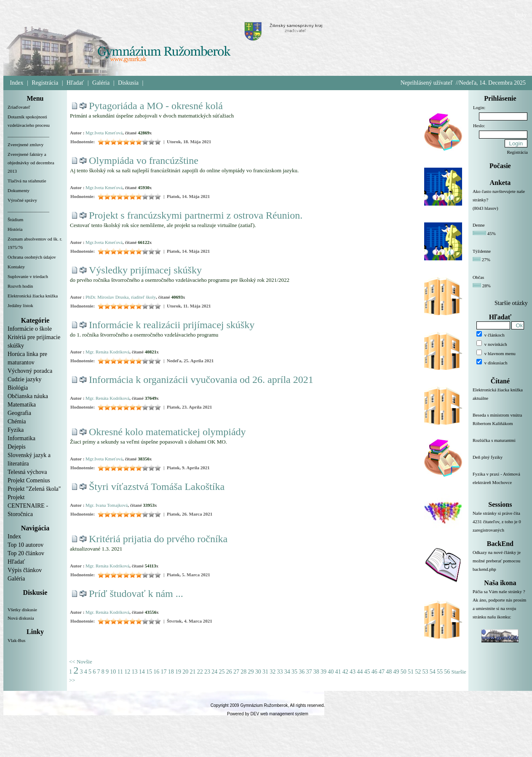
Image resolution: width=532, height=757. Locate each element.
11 (120, 672)
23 (207, 672)
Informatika (21, 438)
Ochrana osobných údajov (32, 257)
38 (316, 672)
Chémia (17, 421)
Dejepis (17, 447)
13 (134, 672)
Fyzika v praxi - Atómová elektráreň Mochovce (500, 483)
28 (243, 672)
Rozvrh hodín (20, 286)
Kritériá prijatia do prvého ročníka (158, 539)
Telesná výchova (27, 472)
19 (178, 672)
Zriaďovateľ (19, 107)
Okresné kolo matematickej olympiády (167, 432)
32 (273, 672)
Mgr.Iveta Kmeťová (104, 133)
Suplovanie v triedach (28, 276)
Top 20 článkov (26, 553)
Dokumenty (19, 190)
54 (433, 672)
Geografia (19, 413)
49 (396, 672)
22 (200, 672)
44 (360, 672)
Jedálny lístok (20, 305)
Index (17, 83)
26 (229, 672)
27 (236, 672)
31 (265, 672)
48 (389, 672)
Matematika (22, 405)
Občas (479, 277)
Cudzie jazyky (24, 379)
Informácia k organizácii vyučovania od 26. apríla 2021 (201, 380)
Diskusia (128, 83)
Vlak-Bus (16, 640)
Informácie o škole (30, 329)
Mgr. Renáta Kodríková (107, 352)
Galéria (101, 83)
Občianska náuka (28, 396)
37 (309, 672)
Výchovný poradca (30, 371)
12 (127, 672)
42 (345, 672)
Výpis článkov (25, 570)
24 (214, 672)
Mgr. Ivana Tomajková (107, 505)
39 (323, 672)
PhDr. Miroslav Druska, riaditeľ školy (121, 297)
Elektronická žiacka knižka (33, 296)
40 (331, 672)
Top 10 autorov (25, 545)
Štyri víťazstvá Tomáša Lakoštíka (157, 487)
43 (353, 672)
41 (338, 672)
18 (171, 672)
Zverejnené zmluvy (25, 144)
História (15, 229)
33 (280, 672)
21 (192, 672)
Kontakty (16, 267)
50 (404, 672)
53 (425, 672)
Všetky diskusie (22, 610)
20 (185, 672)
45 (367, 672)
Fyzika (16, 430)
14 (142, 672)
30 (258, 672)
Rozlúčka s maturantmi (500, 445)
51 (411, 672)
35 (294, 672)
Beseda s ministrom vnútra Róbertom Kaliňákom (500, 424)
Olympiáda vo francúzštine (144, 160)
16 (156, 672)
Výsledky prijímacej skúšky (145, 270)
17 (163, 672)
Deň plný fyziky (500, 462)
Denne (479, 225)
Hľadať (75, 83)
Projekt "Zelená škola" (34, 489)
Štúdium (15, 219)
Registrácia (45, 83)
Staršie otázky (511, 303)
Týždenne (482, 251)
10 (113, 672)
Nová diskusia (21, 618)
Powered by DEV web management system (268, 714)
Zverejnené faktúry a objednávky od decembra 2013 (31, 163)
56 (447, 672)
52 (418, 672)
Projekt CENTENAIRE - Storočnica (28, 506)
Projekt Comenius (29, 480)
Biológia (18, 388)
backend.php (484, 569)
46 (374, 672)
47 (382, 672)
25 (222, 672)
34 (287, 672)
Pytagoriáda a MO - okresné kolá (156, 106)
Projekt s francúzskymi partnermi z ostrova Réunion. (196, 215)
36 (302, 672)
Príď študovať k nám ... (136, 594)
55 (440, 672)
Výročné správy (22, 200)
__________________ (28, 135)
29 (251, 672)
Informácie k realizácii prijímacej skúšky (172, 325)
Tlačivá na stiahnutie (27, 181)
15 (149, 672)
